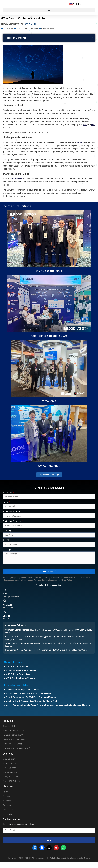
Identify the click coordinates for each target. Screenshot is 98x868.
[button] (49, 16)
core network (16, 185)
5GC (93, 131)
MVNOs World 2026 (49, 277)
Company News (16, 30)
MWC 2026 (49, 407)
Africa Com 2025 (49, 472)
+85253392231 (10, 613)
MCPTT (80, 148)
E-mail (6, 508)
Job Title (7, 546)
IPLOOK (6, 625)
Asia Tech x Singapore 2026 (49, 342)
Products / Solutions (12, 527)
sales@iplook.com (11, 602)
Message (7, 556)
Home (4, 30)
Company (7, 537)
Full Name (7, 499)
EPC (85, 131)
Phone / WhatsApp (11, 518)
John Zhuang (85, 864)
